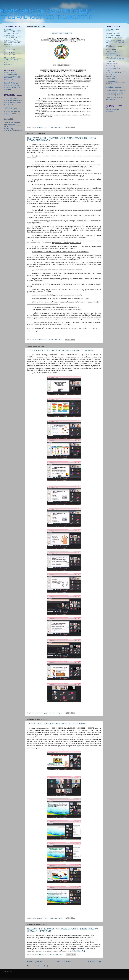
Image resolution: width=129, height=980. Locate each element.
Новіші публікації (35, 962)
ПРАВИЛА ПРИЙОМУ (11, 40)
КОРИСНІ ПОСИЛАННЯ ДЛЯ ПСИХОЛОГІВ (12, 123)
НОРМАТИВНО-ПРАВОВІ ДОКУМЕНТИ (12, 104)
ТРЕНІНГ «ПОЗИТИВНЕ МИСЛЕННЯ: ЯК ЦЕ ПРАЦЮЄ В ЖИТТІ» (57, 724)
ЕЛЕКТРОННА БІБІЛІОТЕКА (115, 40)
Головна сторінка (64, 962)
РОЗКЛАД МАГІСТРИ (113, 33)
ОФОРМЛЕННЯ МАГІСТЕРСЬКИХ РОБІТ (114, 46)
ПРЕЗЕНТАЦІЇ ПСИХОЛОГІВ (8, 119)
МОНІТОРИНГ (110, 100)
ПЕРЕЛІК (31, 328)
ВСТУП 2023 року (10, 50)
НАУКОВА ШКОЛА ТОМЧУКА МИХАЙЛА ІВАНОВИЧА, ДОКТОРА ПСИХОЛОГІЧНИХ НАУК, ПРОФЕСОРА (12, 86)
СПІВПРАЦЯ (8, 65)
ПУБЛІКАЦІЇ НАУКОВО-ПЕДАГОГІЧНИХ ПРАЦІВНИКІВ (113, 74)
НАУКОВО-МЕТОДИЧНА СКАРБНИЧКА (12, 115)
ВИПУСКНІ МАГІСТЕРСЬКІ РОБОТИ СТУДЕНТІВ (115, 94)
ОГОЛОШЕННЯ (9, 29)
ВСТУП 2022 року (10, 52)
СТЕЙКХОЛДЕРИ (111, 79)
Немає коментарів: (56, 127)
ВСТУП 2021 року (10, 55)
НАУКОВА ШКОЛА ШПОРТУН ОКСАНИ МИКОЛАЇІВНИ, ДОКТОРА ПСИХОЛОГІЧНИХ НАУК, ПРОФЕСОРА (12, 76)
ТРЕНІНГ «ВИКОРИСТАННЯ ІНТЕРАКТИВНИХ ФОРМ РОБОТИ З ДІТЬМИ (60, 350)
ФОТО (6, 62)
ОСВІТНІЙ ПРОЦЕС (112, 84)
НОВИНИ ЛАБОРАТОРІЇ (12, 111)
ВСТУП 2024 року (10, 47)
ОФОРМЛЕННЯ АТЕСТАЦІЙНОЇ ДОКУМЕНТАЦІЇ (111, 51)
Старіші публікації (92, 962)
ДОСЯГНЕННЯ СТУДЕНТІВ (115, 97)
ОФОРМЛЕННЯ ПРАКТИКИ (115, 43)
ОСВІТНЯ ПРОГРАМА (11, 38)
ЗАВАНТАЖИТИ (78, 951)
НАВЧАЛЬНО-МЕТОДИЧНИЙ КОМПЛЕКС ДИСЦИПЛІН (115, 37)
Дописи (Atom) (43, 966)
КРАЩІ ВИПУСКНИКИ (11, 60)
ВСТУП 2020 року (10, 57)
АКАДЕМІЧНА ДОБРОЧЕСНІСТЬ (112, 62)
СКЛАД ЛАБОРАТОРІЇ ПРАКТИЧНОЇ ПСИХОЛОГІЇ (13, 99)
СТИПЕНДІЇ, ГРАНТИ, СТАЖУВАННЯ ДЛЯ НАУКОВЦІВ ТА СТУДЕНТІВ (115, 57)
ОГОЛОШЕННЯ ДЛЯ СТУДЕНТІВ (112, 30)
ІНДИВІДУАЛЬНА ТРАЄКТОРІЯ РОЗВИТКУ (114, 87)
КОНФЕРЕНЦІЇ (110, 66)
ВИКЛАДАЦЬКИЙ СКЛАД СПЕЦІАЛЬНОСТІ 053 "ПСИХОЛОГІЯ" (12, 33)
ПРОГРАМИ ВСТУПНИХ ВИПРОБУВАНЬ (12, 44)
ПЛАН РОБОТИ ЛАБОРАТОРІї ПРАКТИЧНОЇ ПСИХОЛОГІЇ (13, 128)
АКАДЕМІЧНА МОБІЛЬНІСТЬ (115, 90)
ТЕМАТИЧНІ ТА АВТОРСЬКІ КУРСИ (10, 108)
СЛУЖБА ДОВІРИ (112, 81)
